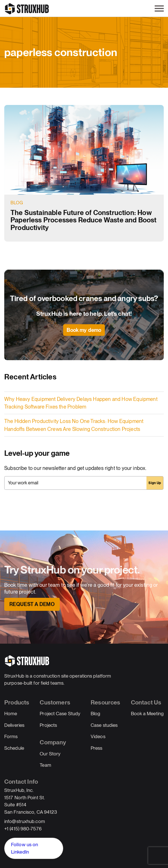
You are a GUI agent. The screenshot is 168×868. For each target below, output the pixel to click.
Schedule (14, 748)
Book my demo (84, 330)
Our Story (50, 754)
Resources (106, 702)
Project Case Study (60, 714)
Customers (55, 702)
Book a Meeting (147, 714)
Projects (48, 725)
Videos (98, 736)
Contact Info (21, 782)
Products (17, 702)
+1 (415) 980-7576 (23, 829)
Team (45, 765)
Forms (11, 736)
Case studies (104, 725)
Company (53, 742)
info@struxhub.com (25, 821)
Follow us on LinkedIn (25, 848)
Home (11, 714)
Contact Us (146, 702)
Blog (17, 203)
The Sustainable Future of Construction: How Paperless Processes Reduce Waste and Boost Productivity (84, 220)
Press (97, 748)
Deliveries (14, 725)
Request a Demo (32, 604)
